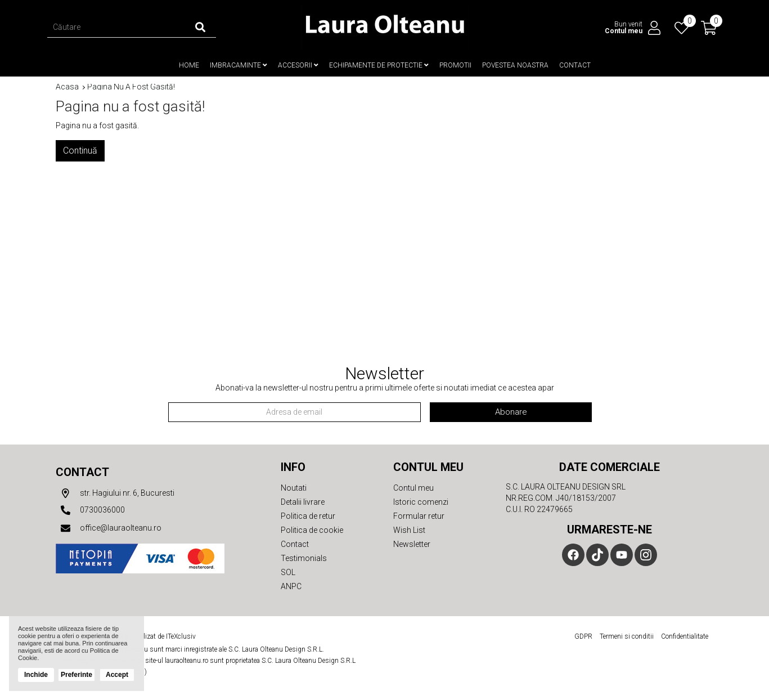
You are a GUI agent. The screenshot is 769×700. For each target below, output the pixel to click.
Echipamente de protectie (379, 65)
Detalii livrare (303, 502)
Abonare (511, 412)
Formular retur (419, 516)
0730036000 (90, 510)
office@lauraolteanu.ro (109, 528)
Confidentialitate (685, 636)
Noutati (294, 488)
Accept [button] (117, 675)
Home (189, 65)
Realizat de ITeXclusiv (164, 636)
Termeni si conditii (627, 636)
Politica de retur (308, 516)
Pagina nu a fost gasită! (131, 87)
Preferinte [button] (77, 675)
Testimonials (304, 558)
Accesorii (298, 65)
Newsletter (412, 544)
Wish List (409, 530)
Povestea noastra (515, 65)
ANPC (291, 586)
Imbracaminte (239, 65)
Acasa (67, 87)
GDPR (583, 636)
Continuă (80, 151)
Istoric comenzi (421, 502)
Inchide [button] (36, 675)
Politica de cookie (312, 530)
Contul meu (413, 488)
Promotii (455, 65)
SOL (288, 572)
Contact (575, 65)
